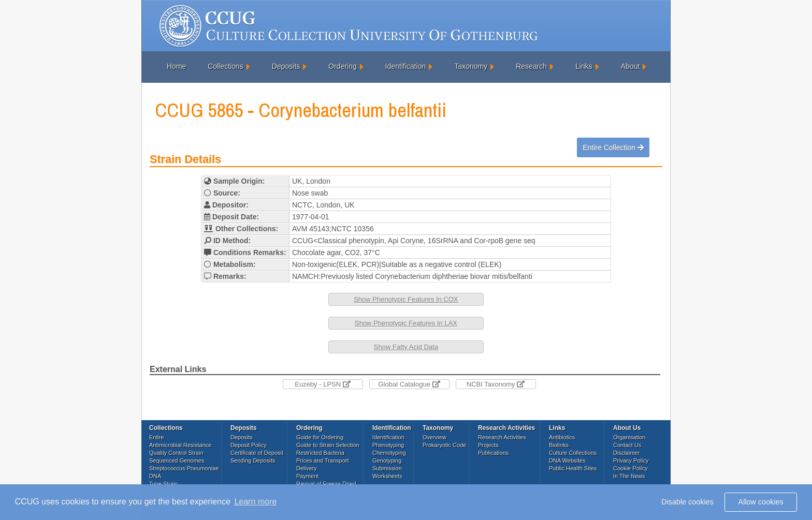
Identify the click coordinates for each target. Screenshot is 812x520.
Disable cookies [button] (687, 502)
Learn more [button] (256, 502)
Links (584, 66)
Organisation (629, 437)
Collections (225, 66)
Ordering (342, 66)
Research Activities (502, 437)
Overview (434, 437)
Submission (387, 468)
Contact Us (627, 445)
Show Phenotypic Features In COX (406, 299)
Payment (307, 476)
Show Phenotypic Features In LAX (406, 323)
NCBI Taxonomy (496, 384)
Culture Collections (573, 453)
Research (531, 66)
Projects (488, 445)
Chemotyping (389, 453)
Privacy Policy (631, 460)
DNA (155, 476)
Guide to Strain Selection (328, 445)
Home (176, 66)
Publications (493, 453)
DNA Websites (567, 460)
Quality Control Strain (176, 453)
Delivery (307, 468)
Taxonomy (471, 66)
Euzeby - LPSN (323, 384)
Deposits (286, 66)
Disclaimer (626, 453)
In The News (629, 476)
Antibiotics (562, 437)
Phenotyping (388, 445)
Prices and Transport (323, 460)
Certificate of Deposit (257, 453)
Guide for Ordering (320, 437)
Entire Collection (613, 147)
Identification (406, 66)
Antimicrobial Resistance (180, 445)
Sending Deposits (253, 460)
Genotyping (387, 460)
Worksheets (387, 476)
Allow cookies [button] (761, 502)
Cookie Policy (630, 468)
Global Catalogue (409, 384)
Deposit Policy (249, 445)
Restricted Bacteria (320, 453)
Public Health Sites (573, 468)
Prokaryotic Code (444, 445)
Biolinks (559, 445)
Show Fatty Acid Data (406, 347)
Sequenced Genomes (177, 460)
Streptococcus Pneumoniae (184, 468)
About (630, 66)
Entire (157, 437)
